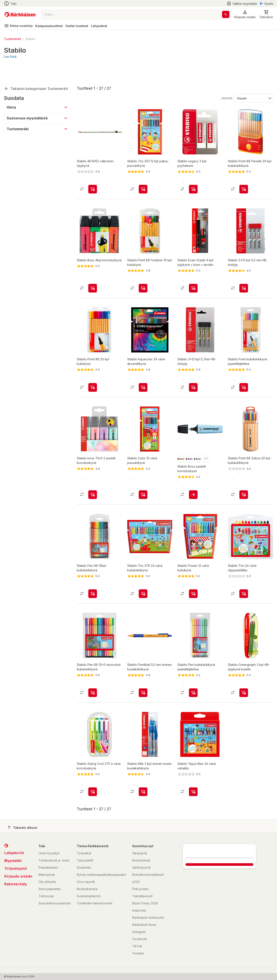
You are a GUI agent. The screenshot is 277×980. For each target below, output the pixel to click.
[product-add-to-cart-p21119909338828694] (244, 376)
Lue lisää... (11, 56)
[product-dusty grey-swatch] (197, 447)
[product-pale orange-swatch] (181, 447)
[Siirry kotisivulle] (20, 15)
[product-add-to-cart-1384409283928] (244, 170)
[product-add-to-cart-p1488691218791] (143, 483)
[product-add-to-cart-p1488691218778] (143, 792)
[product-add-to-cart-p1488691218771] (143, 376)
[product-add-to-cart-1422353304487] (93, 586)
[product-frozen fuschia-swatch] (189, 447)
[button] (245, 14)
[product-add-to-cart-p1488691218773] (244, 586)
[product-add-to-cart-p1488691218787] (143, 586)
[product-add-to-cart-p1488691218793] (193, 792)
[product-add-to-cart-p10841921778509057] (93, 483)
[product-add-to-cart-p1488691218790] (244, 689)
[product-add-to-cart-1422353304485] (93, 273)
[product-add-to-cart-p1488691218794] (143, 689)
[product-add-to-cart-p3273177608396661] (193, 483)
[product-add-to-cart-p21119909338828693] (193, 689)
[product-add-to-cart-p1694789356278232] (93, 170)
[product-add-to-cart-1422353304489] (93, 376)
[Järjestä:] (253, 75)
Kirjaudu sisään (18, 876)
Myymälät (13, 861)
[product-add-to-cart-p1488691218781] (93, 792)
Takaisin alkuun (23, 827)
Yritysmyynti (16, 868)
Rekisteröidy (16, 884)
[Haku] (226, 14)
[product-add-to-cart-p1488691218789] (193, 376)
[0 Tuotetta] (266, 14)
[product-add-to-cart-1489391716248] (93, 689)
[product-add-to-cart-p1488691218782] (193, 586)
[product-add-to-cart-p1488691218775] (244, 273)
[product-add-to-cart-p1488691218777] (193, 170)
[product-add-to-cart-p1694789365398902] (244, 483)
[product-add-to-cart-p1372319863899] (143, 273)
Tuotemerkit (12, 39)
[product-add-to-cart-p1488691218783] (193, 273)
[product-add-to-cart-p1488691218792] (143, 170)
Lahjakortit (14, 853)
